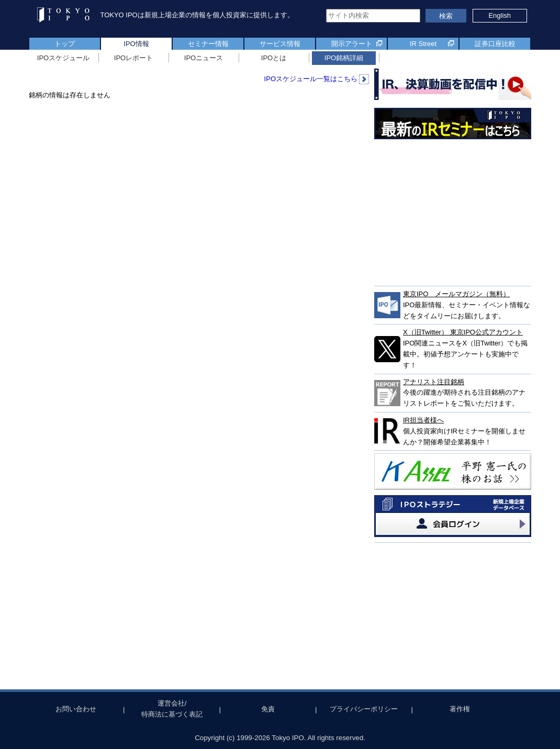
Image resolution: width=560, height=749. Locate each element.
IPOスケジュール (63, 58)
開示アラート (352, 44)
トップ (65, 44)
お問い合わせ (76, 709)
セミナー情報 (208, 44)
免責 (268, 709)
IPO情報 (136, 44)
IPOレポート (133, 58)
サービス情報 (280, 44)
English (500, 15)
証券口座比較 (495, 44)
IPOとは (274, 58)
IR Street (423, 44)
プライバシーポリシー (364, 709)
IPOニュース (204, 58)
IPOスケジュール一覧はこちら (317, 79)
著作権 (460, 709)
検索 (446, 16)
